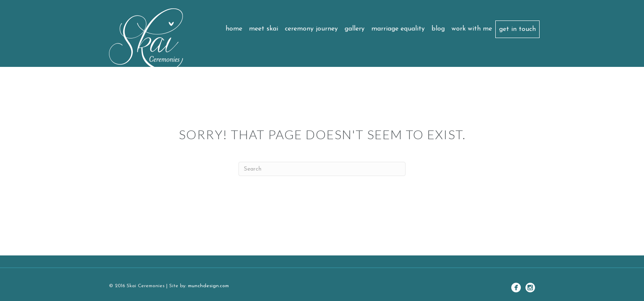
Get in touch (517, 29)
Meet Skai (264, 29)
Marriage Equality (398, 29)
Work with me (472, 29)
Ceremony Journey (311, 29)
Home (234, 29)
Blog (438, 29)
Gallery (355, 29)
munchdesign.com (208, 286)
